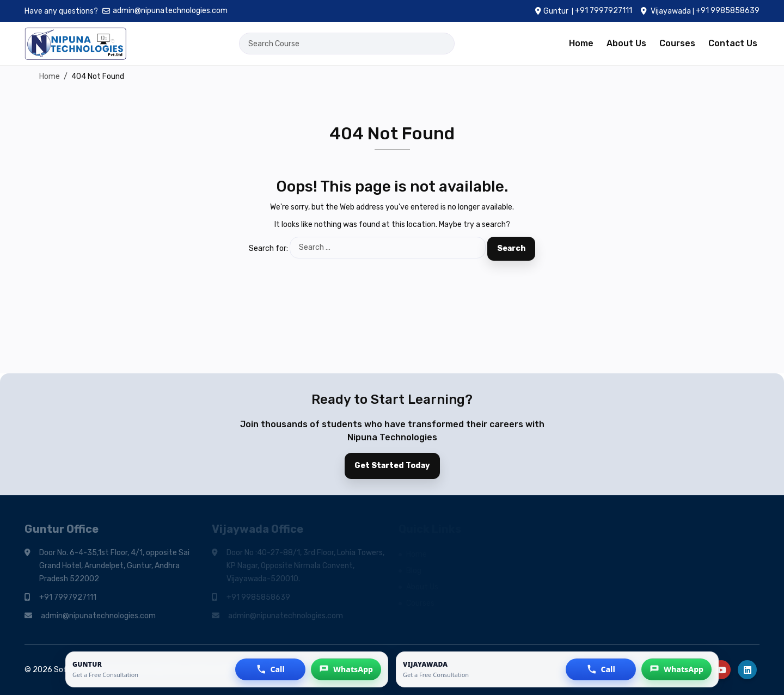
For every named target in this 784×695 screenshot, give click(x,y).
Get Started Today (392, 466)
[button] (270, 669)
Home (581, 43)
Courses (677, 43)
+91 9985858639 (728, 11)
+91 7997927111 (604, 11)
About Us (626, 43)
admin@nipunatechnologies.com (165, 11)
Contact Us (733, 43)
